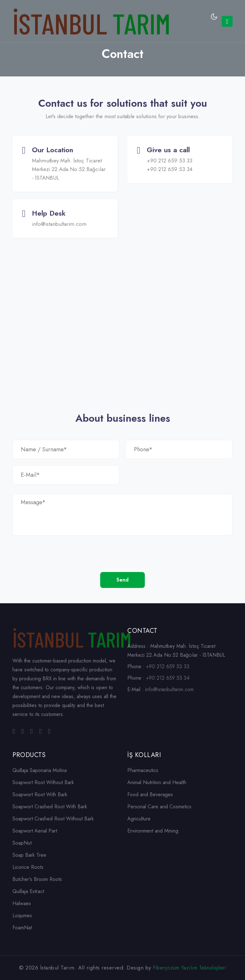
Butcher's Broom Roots (37, 879)
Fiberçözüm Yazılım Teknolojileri (189, 968)
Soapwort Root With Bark (40, 794)
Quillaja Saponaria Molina (40, 770)
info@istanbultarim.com (59, 224)
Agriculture (139, 819)
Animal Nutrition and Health (157, 782)
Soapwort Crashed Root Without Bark (53, 819)
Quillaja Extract (28, 891)
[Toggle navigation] (227, 21)
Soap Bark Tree (29, 855)
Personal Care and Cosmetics (159, 807)
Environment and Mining (153, 831)
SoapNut (22, 843)
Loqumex (22, 916)
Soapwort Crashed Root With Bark (50, 807)
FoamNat (22, 928)
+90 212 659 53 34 (170, 169)
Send (122, 580)
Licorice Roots (28, 867)
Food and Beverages (150, 794)
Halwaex (22, 903)
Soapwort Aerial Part (35, 831)
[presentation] (61, 560)
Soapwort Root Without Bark (43, 782)
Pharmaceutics (143, 770)
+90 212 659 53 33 (170, 161)
